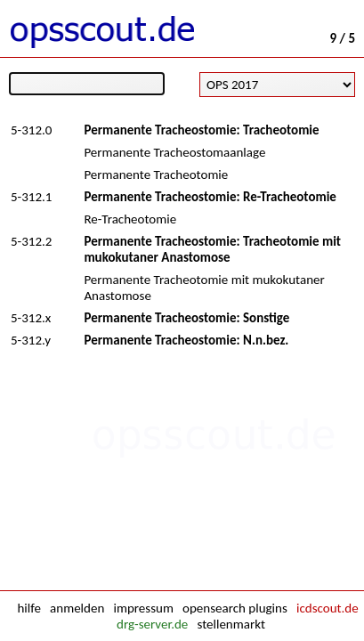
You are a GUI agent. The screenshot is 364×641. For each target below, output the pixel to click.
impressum (143, 608)
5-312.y (31, 340)
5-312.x (31, 318)
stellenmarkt (231, 624)
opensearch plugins (235, 608)
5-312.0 (31, 130)
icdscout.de (328, 608)
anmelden (77, 608)
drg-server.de (152, 624)
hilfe (28, 608)
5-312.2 (31, 241)
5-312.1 (31, 197)
